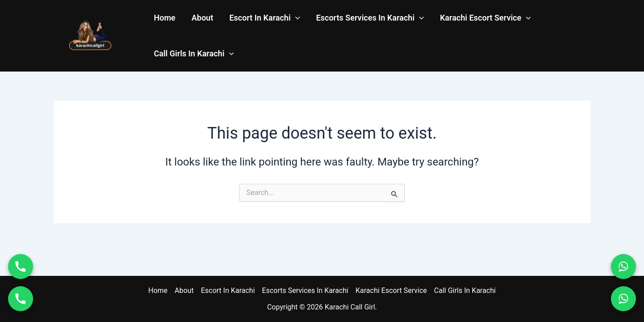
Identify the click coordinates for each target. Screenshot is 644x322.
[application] (295, 18)
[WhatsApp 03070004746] (623, 267)
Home (165, 18)
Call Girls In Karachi (194, 54)
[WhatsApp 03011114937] (623, 299)
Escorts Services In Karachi (370, 18)
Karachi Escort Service (485, 18)
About (202, 18)
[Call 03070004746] (21, 267)
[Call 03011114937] (21, 299)
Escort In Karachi (265, 18)
